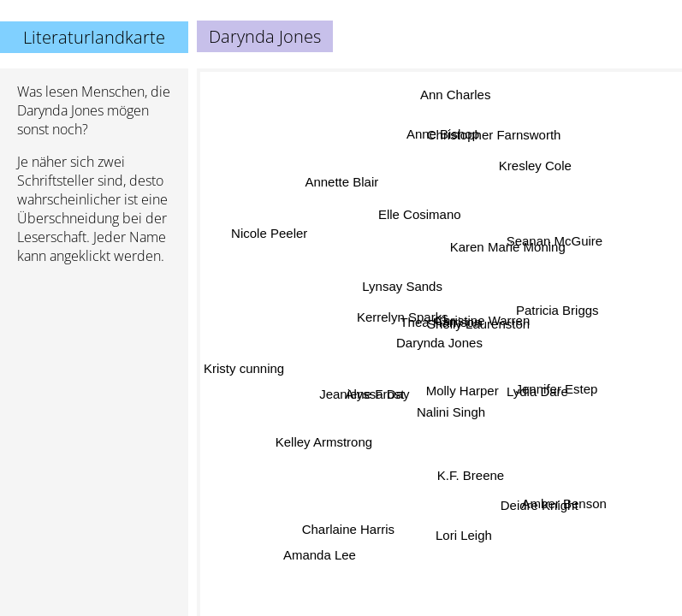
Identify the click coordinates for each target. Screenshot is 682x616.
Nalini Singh (446, 415)
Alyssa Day (380, 392)
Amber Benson (563, 502)
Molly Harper (463, 393)
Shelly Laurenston (479, 330)
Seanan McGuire (554, 240)
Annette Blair (343, 181)
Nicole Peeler (268, 237)
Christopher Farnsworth (493, 136)
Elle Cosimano (421, 215)
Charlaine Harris (346, 527)
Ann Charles (460, 101)
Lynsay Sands (401, 290)
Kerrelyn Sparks (404, 317)
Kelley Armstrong (323, 439)
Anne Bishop (439, 133)
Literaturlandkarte (94, 37)
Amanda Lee (319, 554)
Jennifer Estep (554, 395)
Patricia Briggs (554, 303)
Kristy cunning (244, 365)
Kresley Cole (536, 166)
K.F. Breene (468, 475)
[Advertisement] (94, 369)
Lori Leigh (469, 535)
